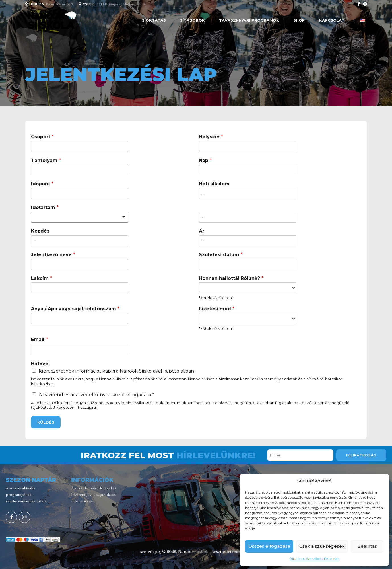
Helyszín (211, 137)
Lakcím (42, 278)
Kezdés (40, 231)
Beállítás (367, 546)
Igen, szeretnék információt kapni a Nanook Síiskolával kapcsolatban (116, 371)
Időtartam (45, 207)
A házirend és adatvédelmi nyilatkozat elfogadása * (96, 395)
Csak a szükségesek (322, 546)
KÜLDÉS (46, 422)
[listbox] (80, 217)
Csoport (42, 137)
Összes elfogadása (269, 546)
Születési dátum (221, 255)
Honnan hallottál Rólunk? (231, 278)
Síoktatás (154, 20)
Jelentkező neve (53, 255)
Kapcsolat (332, 20)
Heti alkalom (214, 184)
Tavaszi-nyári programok (249, 20)
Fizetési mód (217, 309)
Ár (202, 231)
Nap (205, 160)
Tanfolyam (46, 160)
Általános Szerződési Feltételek (314, 559)
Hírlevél (40, 364)
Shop (299, 20)
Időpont (42, 184)
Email (39, 339)
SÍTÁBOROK (192, 20)
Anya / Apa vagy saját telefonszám (75, 309)
